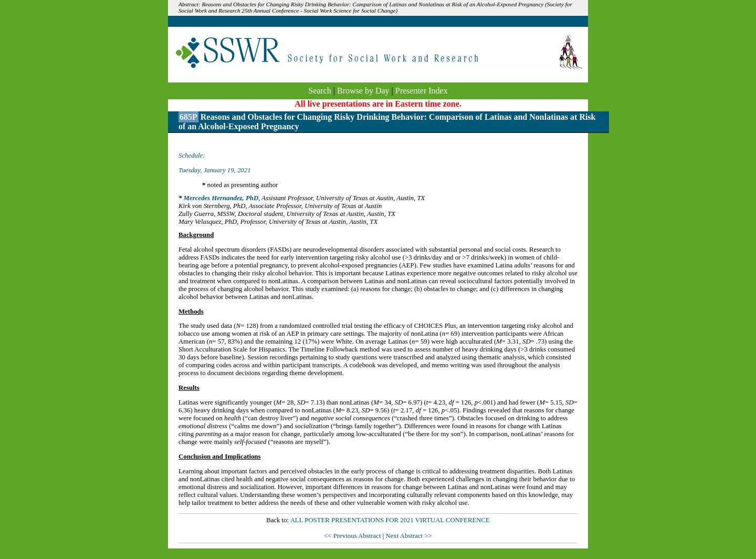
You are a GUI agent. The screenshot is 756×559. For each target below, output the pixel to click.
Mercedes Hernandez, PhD (221, 198)
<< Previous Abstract (353, 536)
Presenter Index (422, 91)
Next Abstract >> (408, 536)
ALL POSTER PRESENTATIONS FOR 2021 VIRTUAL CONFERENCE (390, 520)
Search (320, 91)
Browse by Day (363, 91)
